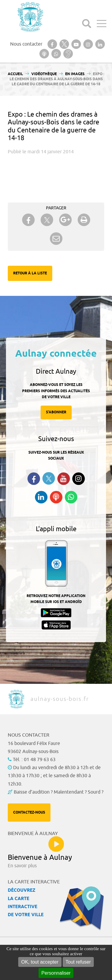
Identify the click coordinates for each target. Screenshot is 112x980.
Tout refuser (78, 962)
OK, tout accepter (40, 962)
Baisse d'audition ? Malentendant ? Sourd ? (59, 792)
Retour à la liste (30, 273)
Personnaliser (56, 973)
